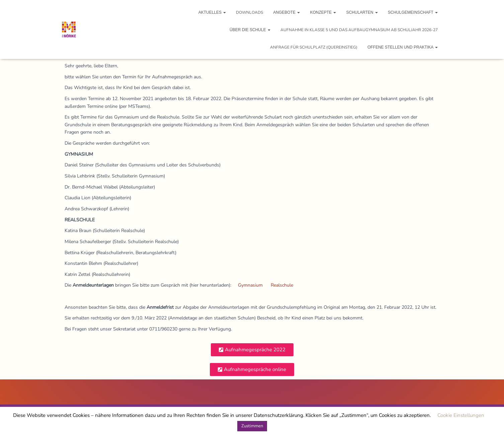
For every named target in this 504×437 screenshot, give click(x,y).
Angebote (286, 12)
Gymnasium (250, 285)
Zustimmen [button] (252, 426)
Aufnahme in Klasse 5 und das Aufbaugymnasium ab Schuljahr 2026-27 (359, 30)
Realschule (282, 285)
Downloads (249, 12)
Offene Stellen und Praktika (403, 47)
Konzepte (323, 12)
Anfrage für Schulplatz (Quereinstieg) (314, 47)
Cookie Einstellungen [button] (461, 415)
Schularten (362, 12)
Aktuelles (212, 12)
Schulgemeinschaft (413, 12)
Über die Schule (250, 30)
